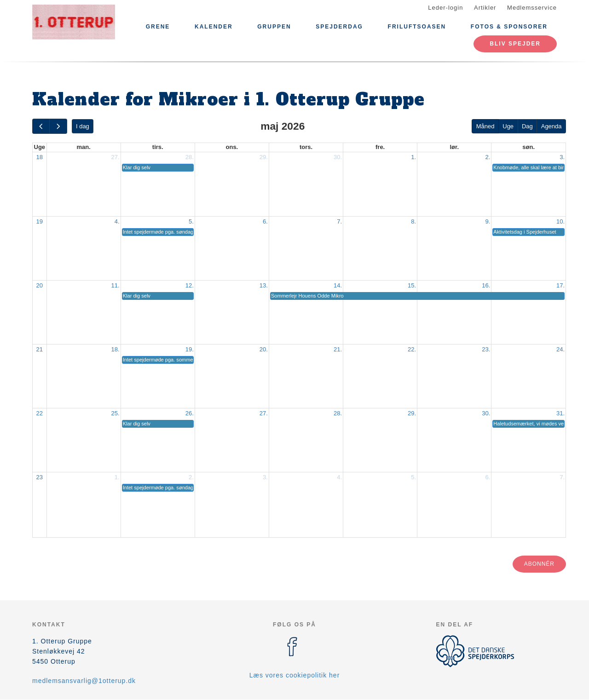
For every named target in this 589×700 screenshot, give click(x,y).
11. (115, 285)
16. (486, 285)
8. (413, 221)
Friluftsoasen (417, 27)
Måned (485, 126)
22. (412, 349)
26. (190, 413)
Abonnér (539, 564)
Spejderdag (339, 27)
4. (117, 221)
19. (190, 349)
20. (264, 349)
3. (562, 157)
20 (40, 285)
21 (40, 349)
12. (190, 285)
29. (264, 157)
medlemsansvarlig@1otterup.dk (84, 681)
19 (40, 221)
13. (264, 285)
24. (560, 349)
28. (190, 157)
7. (339, 221)
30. (338, 157)
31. (560, 413)
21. (338, 349)
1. (413, 157)
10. (560, 221)
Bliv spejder (515, 44)
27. (115, 157)
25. (115, 413)
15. (412, 285)
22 (40, 413)
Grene (158, 27)
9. (488, 221)
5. (191, 221)
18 (40, 157)
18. (115, 349)
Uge (508, 126)
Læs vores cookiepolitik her (295, 675)
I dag (83, 126)
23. (486, 349)
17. (560, 285)
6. (265, 221)
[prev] (41, 126)
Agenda (551, 126)
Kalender (214, 27)
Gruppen (274, 27)
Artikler (485, 8)
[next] (58, 126)
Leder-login (445, 8)
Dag (527, 126)
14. (338, 285)
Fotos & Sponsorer (509, 27)
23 (40, 477)
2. (488, 157)
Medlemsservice (532, 8)
